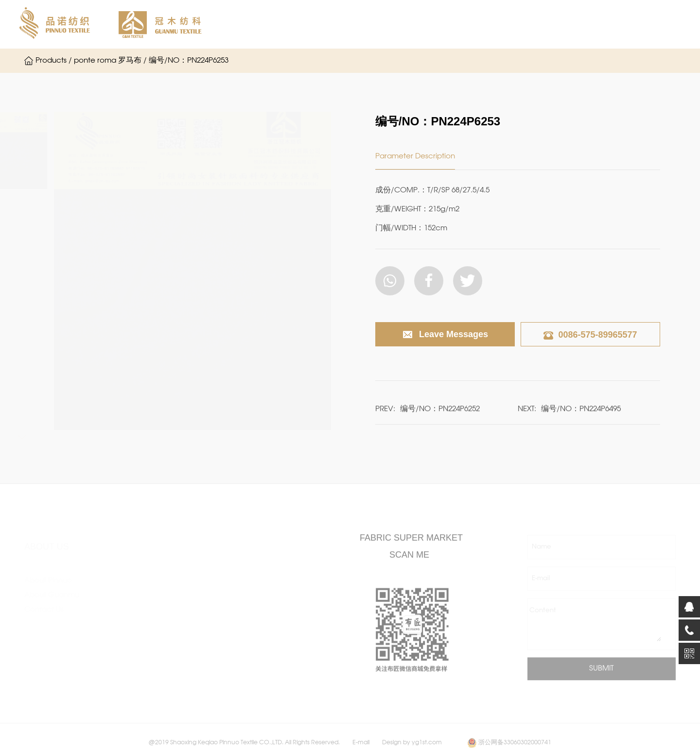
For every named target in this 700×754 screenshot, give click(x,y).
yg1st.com (427, 748)
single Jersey (158, 575)
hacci (248, 575)
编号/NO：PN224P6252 (440, 413)
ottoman (151, 648)
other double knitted (172, 663)
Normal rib (154, 692)
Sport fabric (259, 663)
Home (259, 24)
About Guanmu (393, 24)
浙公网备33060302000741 (515, 748)
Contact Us (44, 600)
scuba (147, 634)
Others (250, 677)
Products (460, 24)
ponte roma (157, 619)
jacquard (254, 590)
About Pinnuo (317, 24)
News (510, 24)
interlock (151, 590)
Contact (559, 24)
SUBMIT (601, 674)
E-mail (541, 584)
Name (542, 552)
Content (543, 616)
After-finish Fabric (269, 619)
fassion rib (255, 604)
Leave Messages (445, 335)
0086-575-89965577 (590, 335)
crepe (147, 604)
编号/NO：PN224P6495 (581, 413)
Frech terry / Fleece (171, 677)
